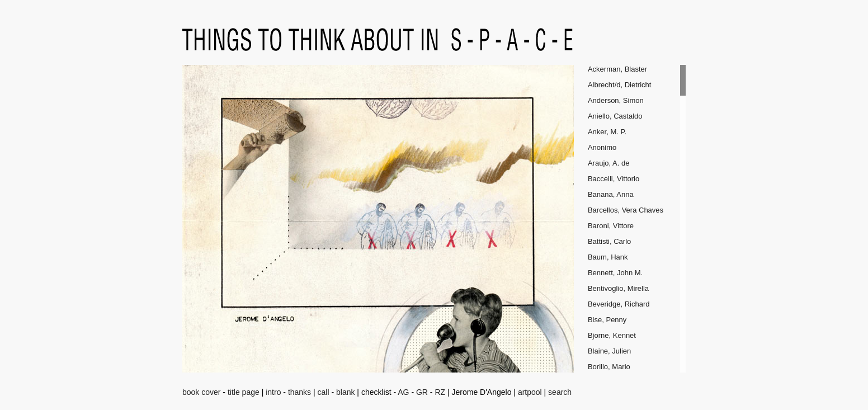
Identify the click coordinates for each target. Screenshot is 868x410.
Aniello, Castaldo (615, 116)
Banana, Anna (611, 194)
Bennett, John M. (615, 273)
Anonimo (602, 147)
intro (273, 392)
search (560, 392)
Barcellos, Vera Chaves (626, 210)
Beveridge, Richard (619, 304)
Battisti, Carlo (609, 241)
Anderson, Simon (616, 100)
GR (422, 392)
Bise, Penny (607, 320)
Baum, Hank (608, 257)
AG (403, 392)
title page (244, 392)
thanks (299, 392)
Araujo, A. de (608, 163)
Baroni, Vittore (611, 226)
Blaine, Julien (609, 351)
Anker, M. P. (607, 132)
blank (345, 392)
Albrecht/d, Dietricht (619, 85)
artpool (530, 392)
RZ (440, 392)
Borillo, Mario (609, 367)
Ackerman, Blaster (617, 69)
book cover (201, 392)
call (324, 392)
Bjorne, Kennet (612, 335)
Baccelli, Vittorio (614, 179)
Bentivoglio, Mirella (618, 288)
